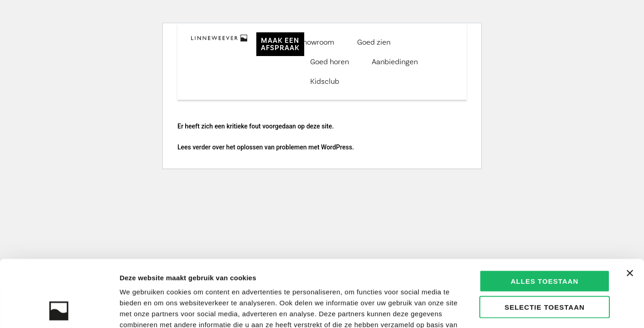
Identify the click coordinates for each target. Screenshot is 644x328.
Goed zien (374, 42)
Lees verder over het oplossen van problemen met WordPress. (266, 147)
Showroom (317, 42)
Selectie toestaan (545, 244)
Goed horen (330, 61)
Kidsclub (325, 81)
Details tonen (493, 310)
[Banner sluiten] (630, 210)
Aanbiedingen (395, 61)
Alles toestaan (545, 218)
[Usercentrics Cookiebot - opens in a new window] (59, 310)
